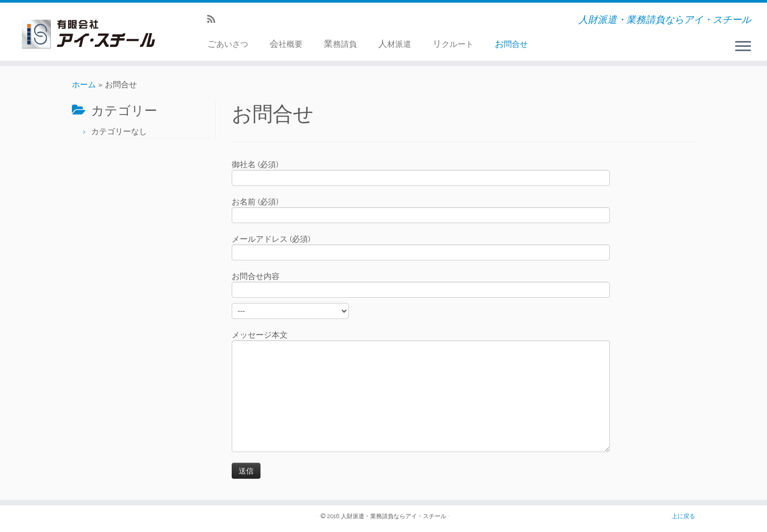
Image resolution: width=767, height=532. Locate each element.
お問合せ (511, 44)
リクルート (453, 44)
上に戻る (683, 516)
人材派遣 (395, 44)
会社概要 (286, 44)
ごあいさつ (228, 44)
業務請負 (340, 44)
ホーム (84, 85)
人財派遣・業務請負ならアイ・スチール (394, 516)
